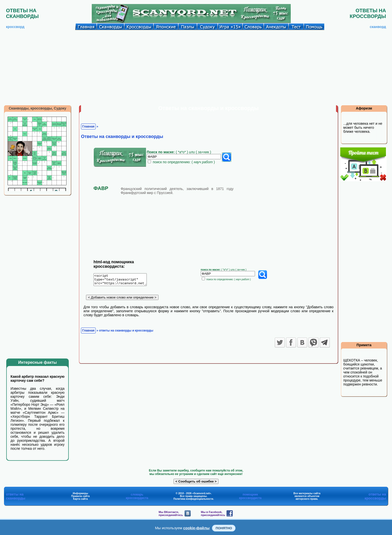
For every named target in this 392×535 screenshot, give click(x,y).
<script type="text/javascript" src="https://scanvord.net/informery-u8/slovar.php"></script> (123, 280)
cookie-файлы (196, 528)
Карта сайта (80, 499)
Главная (88, 126)
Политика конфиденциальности (193, 499)
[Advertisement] (196, 67)
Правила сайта (80, 496)
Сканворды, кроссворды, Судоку (37, 108)
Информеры (80, 493)
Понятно (224, 528)
